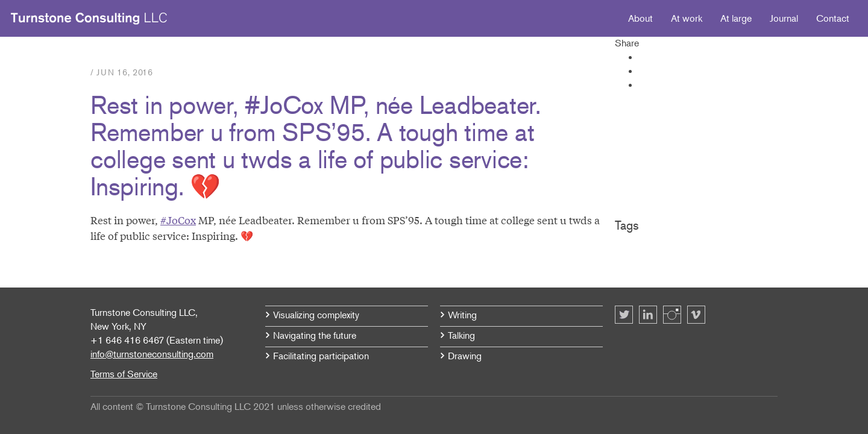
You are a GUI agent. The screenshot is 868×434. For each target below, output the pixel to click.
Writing (462, 315)
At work (687, 18)
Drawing (465, 356)
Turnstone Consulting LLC (89, 19)
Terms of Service (124, 374)
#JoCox (178, 220)
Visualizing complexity (316, 315)
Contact (833, 18)
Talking (461, 335)
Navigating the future (315, 335)
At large (736, 18)
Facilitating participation (321, 356)
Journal (784, 18)
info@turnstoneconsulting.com (152, 354)
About (640, 18)
